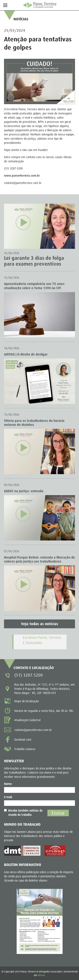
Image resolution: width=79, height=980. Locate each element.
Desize (41, 975)
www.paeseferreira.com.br (22, 176)
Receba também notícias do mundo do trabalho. (23, 813)
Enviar (58, 813)
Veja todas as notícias (40, 624)
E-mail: (8, 797)
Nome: (8, 784)
